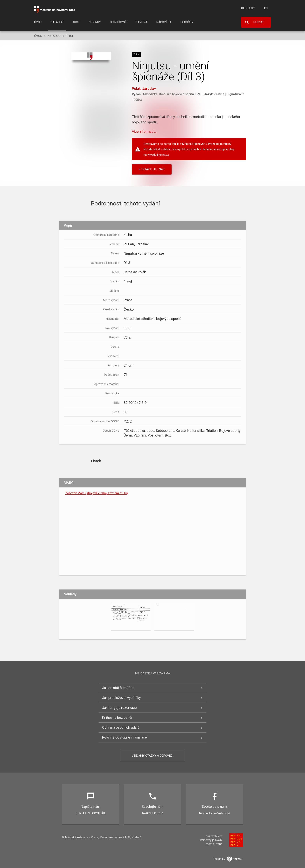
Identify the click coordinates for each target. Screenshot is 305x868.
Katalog (57, 22)
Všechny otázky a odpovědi (152, 756)
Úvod (38, 22)
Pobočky (187, 22)
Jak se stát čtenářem (118, 688)
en (266, 8)
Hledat (259, 22)
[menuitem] (38, 23)
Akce (76, 22)
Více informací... (144, 131)
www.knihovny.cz (158, 155)
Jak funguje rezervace (119, 708)
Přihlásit (248, 8)
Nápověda (164, 22)
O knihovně (118, 22)
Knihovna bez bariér (117, 717)
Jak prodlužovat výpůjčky (121, 698)
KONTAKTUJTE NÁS (152, 169)
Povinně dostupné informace (124, 737)
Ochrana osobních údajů (121, 727)
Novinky (95, 22)
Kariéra (142, 22)
